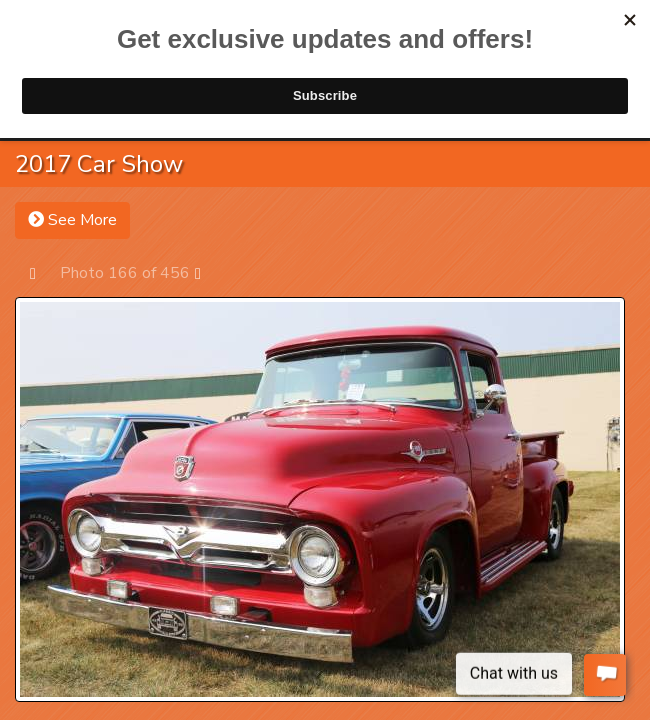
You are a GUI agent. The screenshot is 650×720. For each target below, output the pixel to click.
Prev (42, 272)
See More (72, 220)
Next (207, 272)
